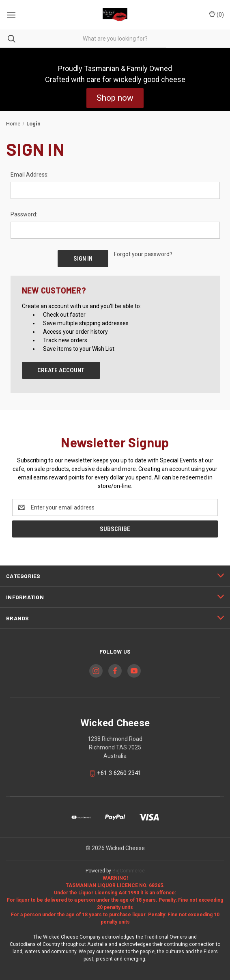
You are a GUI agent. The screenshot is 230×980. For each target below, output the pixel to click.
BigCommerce (129, 871)
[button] (115, 98)
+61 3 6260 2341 (119, 773)
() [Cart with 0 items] (216, 14)
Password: (24, 214)
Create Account (61, 370)
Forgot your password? (143, 254)
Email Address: (30, 175)
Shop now (115, 98)
